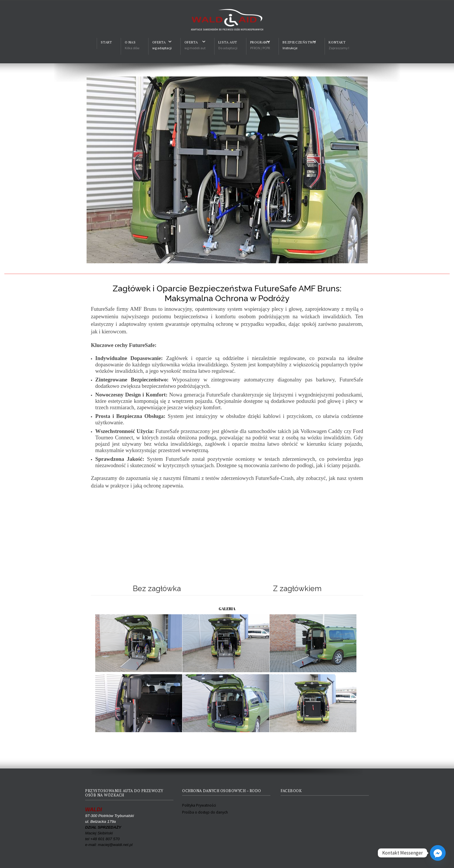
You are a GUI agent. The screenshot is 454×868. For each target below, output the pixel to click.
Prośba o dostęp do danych (205, 812)
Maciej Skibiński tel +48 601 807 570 (103, 833)
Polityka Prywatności (199, 805)
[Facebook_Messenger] (438, 853)
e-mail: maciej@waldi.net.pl (109, 845)
